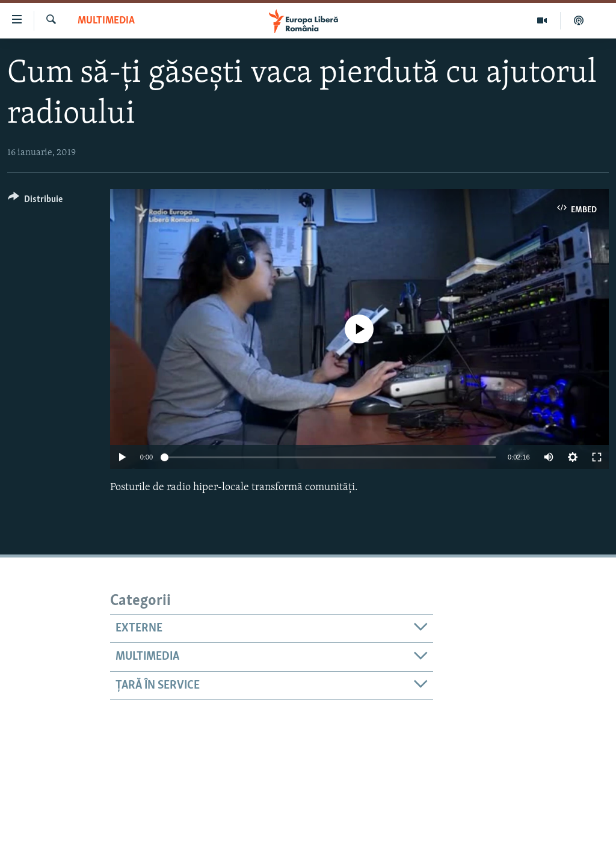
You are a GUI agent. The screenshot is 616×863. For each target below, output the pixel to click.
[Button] (35, 201)
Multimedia (106, 21)
